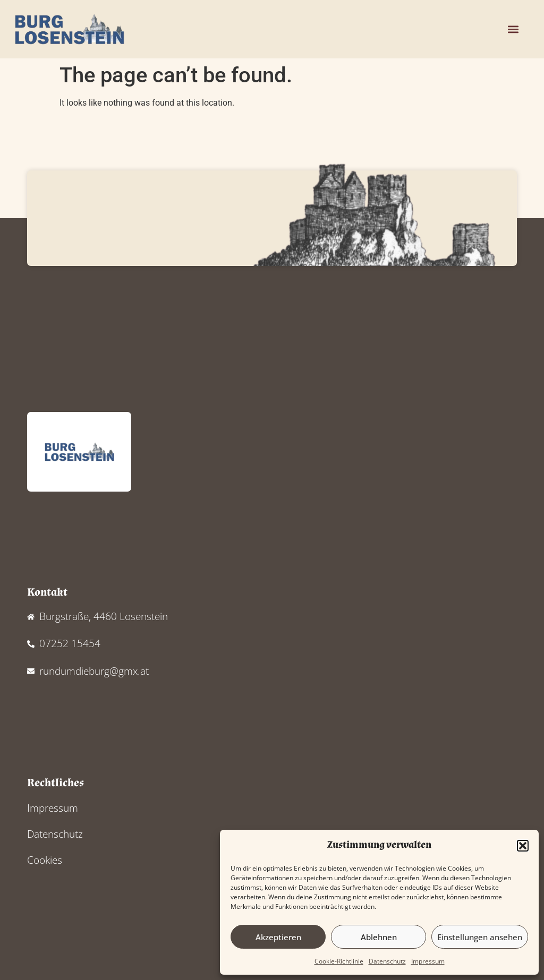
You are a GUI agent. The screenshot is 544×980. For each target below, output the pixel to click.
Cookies (45, 860)
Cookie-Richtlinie (339, 961)
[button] (523, 846)
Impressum (428, 961)
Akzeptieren (278, 937)
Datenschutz (387, 961)
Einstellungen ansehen (480, 937)
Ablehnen (379, 937)
